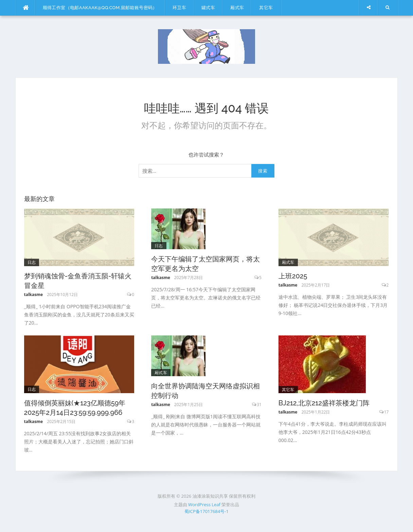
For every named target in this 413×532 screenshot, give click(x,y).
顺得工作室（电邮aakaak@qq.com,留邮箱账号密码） (100, 8)
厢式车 (237, 8)
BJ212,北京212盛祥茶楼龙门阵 (324, 403)
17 (387, 412)
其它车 (266, 8)
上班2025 (293, 276)
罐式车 (208, 8)
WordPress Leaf (204, 505)
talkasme (34, 295)
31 (259, 405)
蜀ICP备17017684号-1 (206, 511)
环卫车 (179, 8)
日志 (32, 262)
